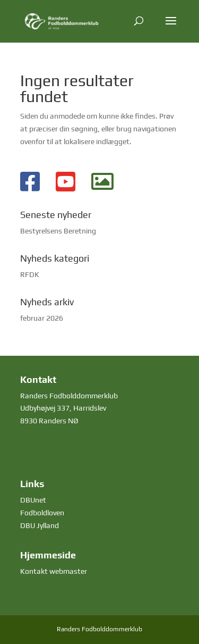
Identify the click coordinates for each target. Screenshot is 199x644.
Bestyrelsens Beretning (58, 231)
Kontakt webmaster (54, 571)
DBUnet (33, 500)
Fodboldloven (42, 513)
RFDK (30, 274)
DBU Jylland (40, 525)
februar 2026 (42, 318)
